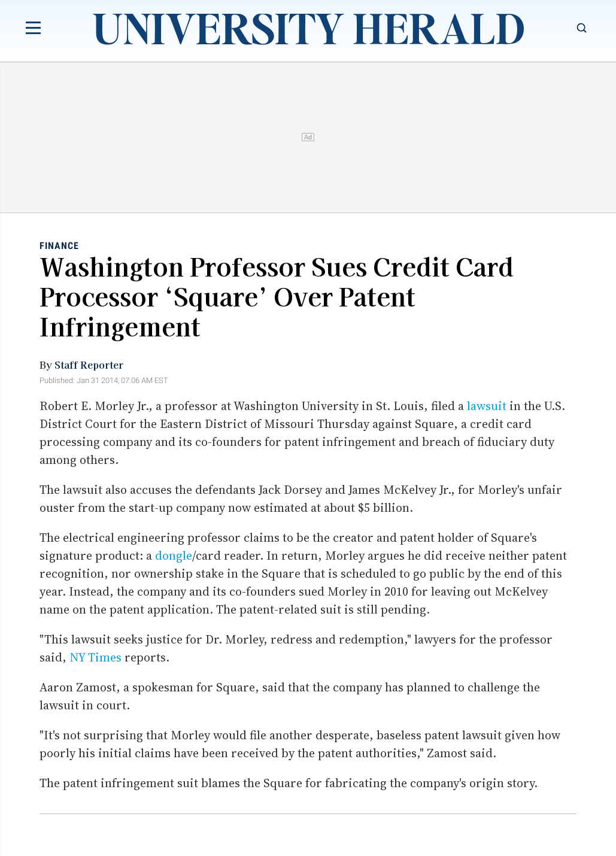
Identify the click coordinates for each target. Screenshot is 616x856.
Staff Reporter (89, 365)
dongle (174, 556)
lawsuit (487, 406)
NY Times (95, 657)
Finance (59, 246)
